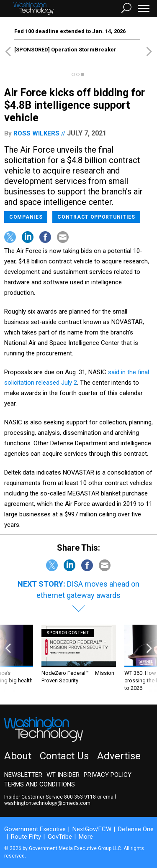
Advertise (119, 756)
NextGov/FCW (92, 829)
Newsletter (23, 775)
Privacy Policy (108, 775)
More (86, 837)
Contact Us (64, 756)
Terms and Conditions (40, 784)
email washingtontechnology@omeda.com (60, 800)
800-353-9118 (80, 797)
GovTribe (60, 837)
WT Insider (63, 775)
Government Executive (35, 829)
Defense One (136, 829)
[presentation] (8, 658)
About (18, 756)
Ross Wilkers (36, 133)
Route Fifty (26, 837)
